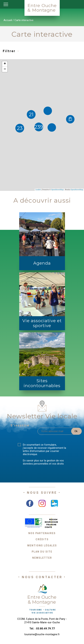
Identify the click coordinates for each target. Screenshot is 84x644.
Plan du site (42, 552)
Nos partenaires (42, 533)
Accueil (8, 20)
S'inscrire (20, 425)
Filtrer (11, 51)
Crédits (42, 539)
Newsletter (42, 558)
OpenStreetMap (57, 190)
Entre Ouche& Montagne (42, 8)
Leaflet (38, 190)
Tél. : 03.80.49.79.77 (42, 629)
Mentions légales (42, 546)
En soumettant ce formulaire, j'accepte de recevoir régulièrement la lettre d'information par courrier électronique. (44, 449)
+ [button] (5, 64)
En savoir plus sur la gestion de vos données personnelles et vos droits (43, 462)
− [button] (5, 69)
